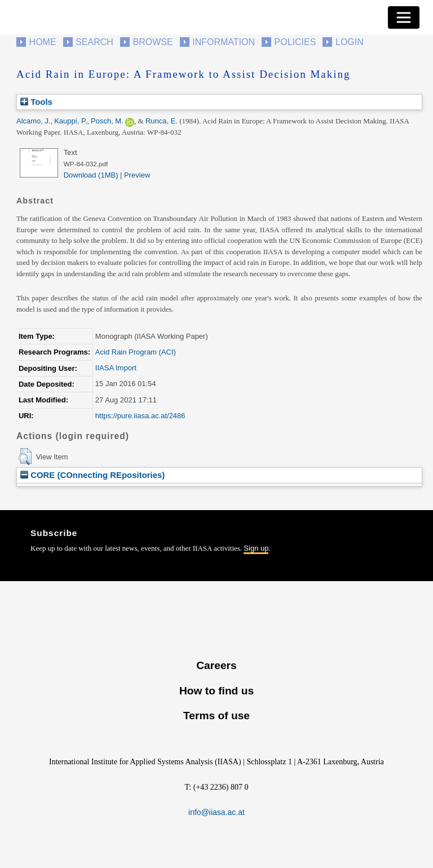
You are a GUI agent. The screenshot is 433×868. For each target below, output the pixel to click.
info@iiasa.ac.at (216, 812)
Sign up (256, 548)
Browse (153, 42)
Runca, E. (162, 121)
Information (224, 42)
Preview (137, 175)
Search (94, 42)
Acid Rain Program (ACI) (136, 352)
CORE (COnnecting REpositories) (92, 475)
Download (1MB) (91, 175)
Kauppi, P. (70, 121)
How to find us (216, 691)
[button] (25, 457)
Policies (295, 42)
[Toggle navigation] (404, 17)
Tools (36, 102)
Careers (216, 665)
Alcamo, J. (34, 121)
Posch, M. (107, 121)
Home (43, 42)
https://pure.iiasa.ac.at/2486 (140, 416)
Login (350, 42)
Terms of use (216, 716)
